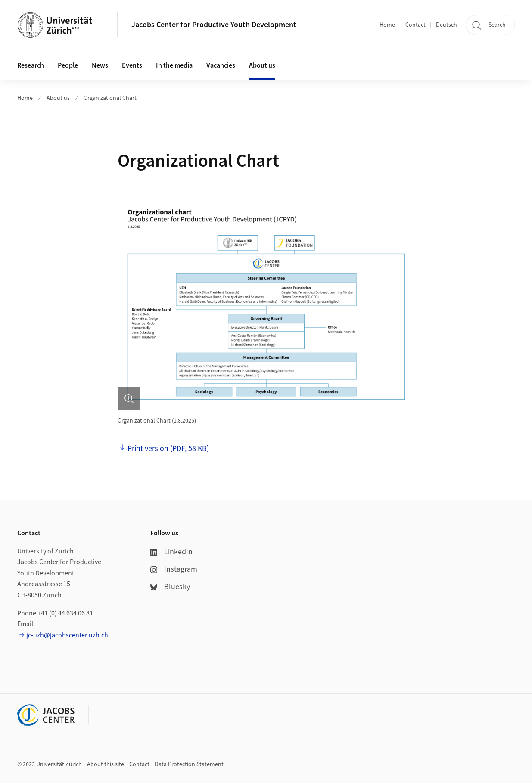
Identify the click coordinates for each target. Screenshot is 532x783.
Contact (415, 25)
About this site (106, 764)
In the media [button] (174, 65)
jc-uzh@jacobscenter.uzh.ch (67, 635)
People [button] (68, 65)
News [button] (100, 65)
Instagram (174, 569)
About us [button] (262, 65)
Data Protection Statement (189, 764)
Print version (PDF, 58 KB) (168, 449)
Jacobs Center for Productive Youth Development (214, 25)
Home (387, 25)
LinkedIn (171, 552)
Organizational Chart (110, 98)
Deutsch (446, 25)
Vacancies (221, 65)
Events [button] (132, 65)
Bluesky (170, 587)
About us (58, 98)
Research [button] (31, 65)
